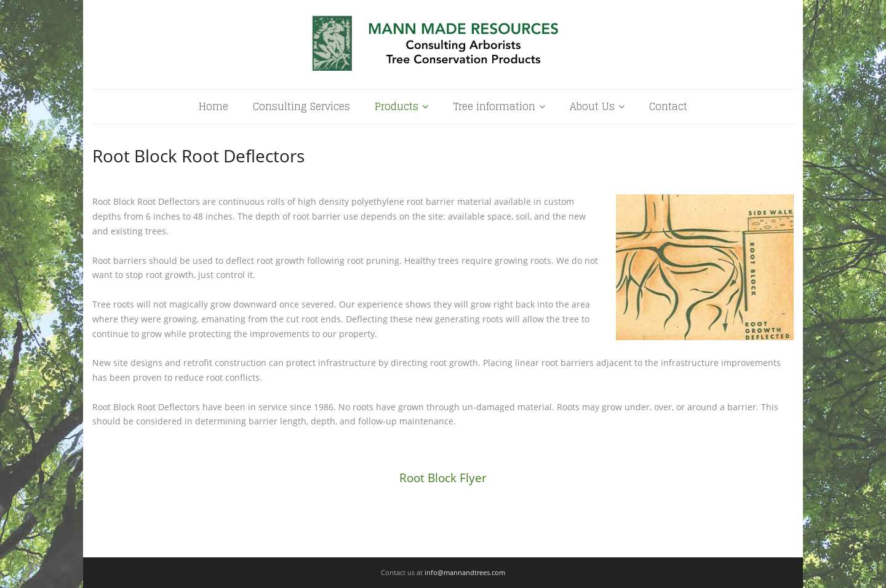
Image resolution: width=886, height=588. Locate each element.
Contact (668, 106)
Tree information (494, 106)
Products (397, 106)
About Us (592, 106)
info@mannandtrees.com (465, 572)
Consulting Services (301, 106)
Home (214, 106)
